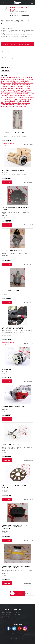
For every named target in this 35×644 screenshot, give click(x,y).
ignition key (10, 94)
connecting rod (16, 85)
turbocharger (20, 105)
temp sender (26, 103)
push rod (15, 99)
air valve (29, 77)
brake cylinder (10, 81)
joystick (31, 94)
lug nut (28, 96)
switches (14, 103)
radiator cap (23, 99)
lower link (22, 96)
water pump (11, 107)
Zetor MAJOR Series (6, 612)
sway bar (8, 103)
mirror (3, 97)
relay (30, 99)
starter (22, 101)
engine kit (17, 88)
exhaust (24, 88)
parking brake (29, 97)
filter (29, 88)
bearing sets (21, 79)
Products (6, 609)
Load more (17, 593)
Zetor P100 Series (6, 614)
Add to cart (7, 182)
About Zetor (17, 609)
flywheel (3, 90)
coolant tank (26, 85)
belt (27, 79)
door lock (28, 87)
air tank (23, 77)
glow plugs (25, 92)
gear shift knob (15, 92)
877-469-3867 (19, 16)
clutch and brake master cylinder (23, 83)
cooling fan (4, 87)
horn (31, 92)
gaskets (7, 92)
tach (20, 103)
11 (27, 593)
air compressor (8, 77)
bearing (14, 79)
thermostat (4, 105)
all (1, 77)
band (9, 79)
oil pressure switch (11, 97)
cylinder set (20, 87)
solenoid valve (15, 101)
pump (9, 99)
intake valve (24, 94)
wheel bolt (19, 107)
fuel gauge (11, 90)
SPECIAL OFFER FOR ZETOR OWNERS (17, 44)
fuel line (18, 90)
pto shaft (4, 99)
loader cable (13, 96)
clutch (9, 83)
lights (6, 96)
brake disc (19, 81)
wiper (26, 107)
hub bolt (3, 94)
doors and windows (7, 88)
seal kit (3, 101)
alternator (4, 79)
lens (2, 96)
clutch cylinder (5, 85)
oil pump (21, 97)
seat (8, 101)
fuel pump (25, 90)
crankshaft (12, 87)
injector (17, 94)
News (17, 612)
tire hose (12, 105)
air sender (17, 77)
